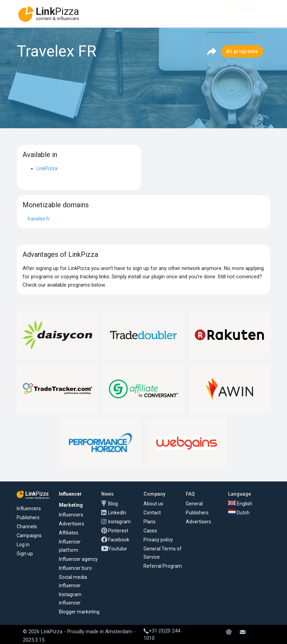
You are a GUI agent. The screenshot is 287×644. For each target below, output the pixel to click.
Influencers (29, 508)
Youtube (118, 549)
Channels (27, 526)
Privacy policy (158, 540)
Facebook (119, 540)
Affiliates (69, 533)
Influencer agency (78, 559)
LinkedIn (117, 513)
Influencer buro (75, 568)
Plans (150, 522)
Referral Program (163, 566)
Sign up (25, 554)
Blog (113, 504)
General (194, 504)
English (240, 504)
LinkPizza (47, 168)
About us (153, 504)
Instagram (119, 522)
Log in (23, 545)
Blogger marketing (79, 612)
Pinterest (118, 531)
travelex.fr (39, 219)
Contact (152, 513)
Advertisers (72, 524)
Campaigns (29, 536)
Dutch (239, 513)
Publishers (28, 517)
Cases (150, 531)
